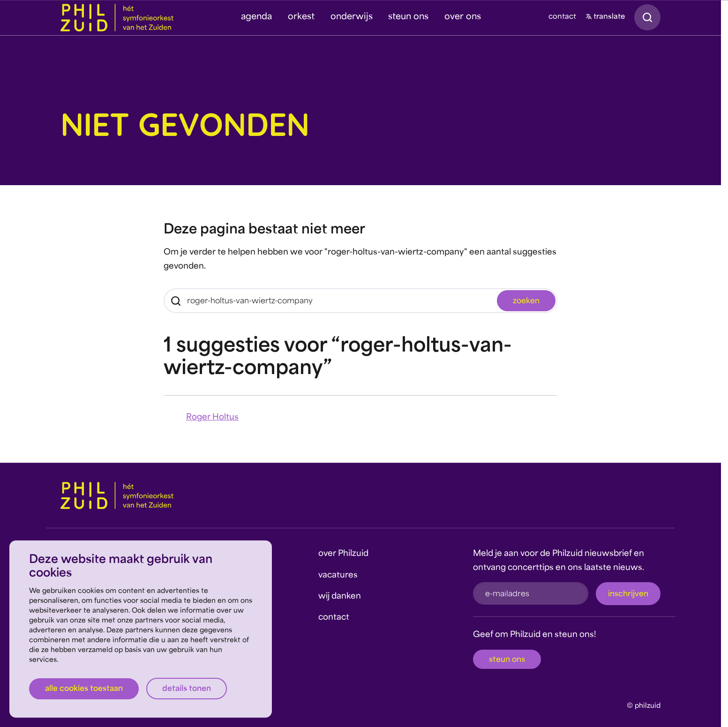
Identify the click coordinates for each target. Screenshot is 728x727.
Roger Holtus (212, 417)
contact (562, 17)
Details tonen (187, 689)
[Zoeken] (360, 301)
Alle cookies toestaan (84, 689)
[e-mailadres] (531, 593)
